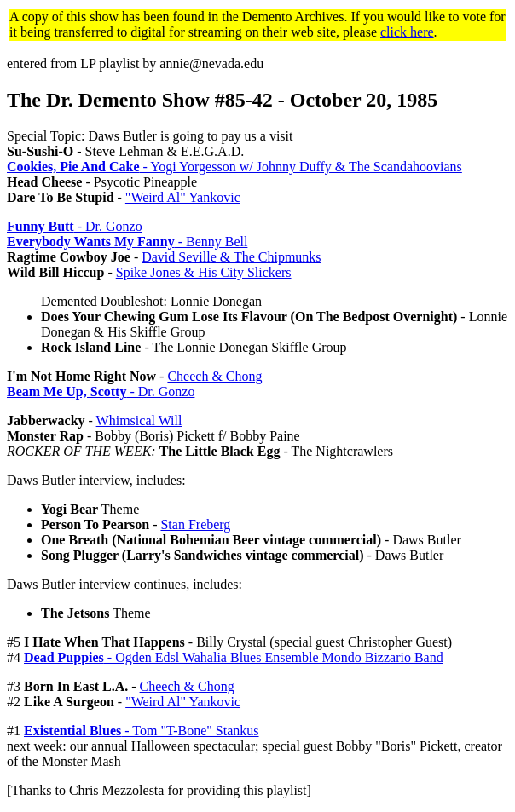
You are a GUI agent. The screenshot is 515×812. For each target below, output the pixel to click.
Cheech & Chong (214, 376)
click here (407, 32)
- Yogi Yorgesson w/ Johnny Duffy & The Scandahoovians (234, 167)
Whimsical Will (139, 420)
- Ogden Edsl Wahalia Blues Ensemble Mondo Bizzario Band (234, 657)
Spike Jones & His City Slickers (204, 272)
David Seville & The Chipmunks (231, 257)
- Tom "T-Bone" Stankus (142, 731)
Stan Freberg (195, 524)
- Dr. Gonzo (75, 226)
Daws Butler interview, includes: (96, 480)
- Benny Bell (127, 242)
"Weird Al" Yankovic (183, 197)
